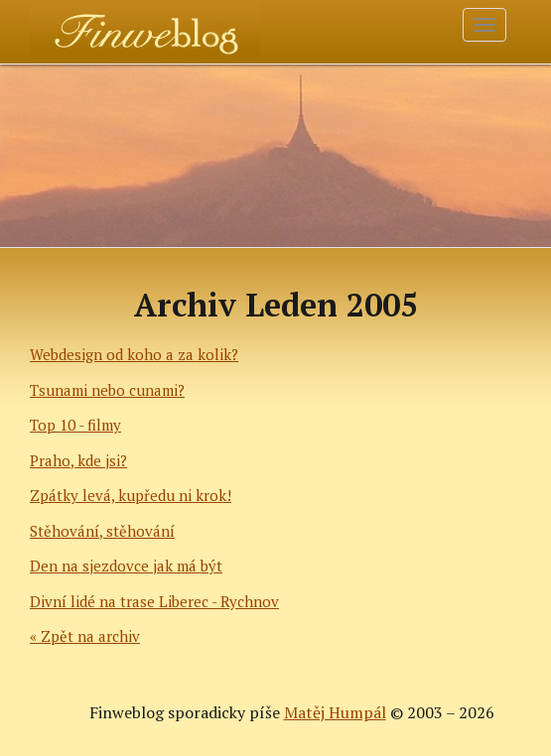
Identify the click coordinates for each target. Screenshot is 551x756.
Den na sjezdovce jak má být (126, 566)
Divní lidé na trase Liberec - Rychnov (154, 601)
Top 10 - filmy (75, 425)
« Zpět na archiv (85, 636)
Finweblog (87, 25)
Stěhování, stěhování (102, 531)
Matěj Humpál (335, 712)
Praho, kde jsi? (78, 460)
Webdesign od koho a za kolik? (134, 354)
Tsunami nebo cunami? (107, 390)
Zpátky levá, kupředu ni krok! (131, 495)
